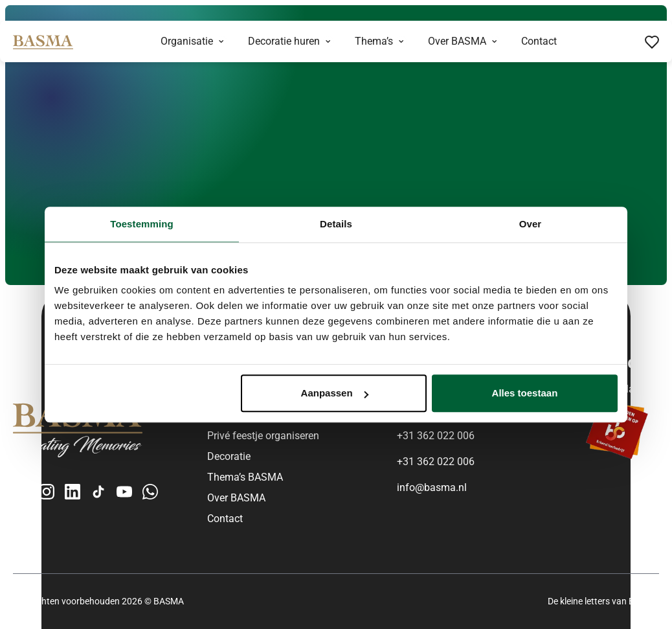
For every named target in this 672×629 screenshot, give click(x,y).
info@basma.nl (432, 487)
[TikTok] (98, 491)
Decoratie (229, 456)
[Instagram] (47, 491)
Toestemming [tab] (142, 224)
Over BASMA (457, 41)
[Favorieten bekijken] (652, 41)
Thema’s (374, 41)
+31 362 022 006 (436, 436)
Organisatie (187, 41)
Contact (539, 41)
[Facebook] (21, 491)
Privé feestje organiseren (263, 436)
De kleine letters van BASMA (603, 601)
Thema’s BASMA (245, 477)
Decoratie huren (284, 41)
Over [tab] (531, 224)
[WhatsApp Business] (150, 491)
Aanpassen (335, 393)
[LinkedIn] (73, 491)
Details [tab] (336, 224)
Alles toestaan (525, 393)
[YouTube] (124, 491)
